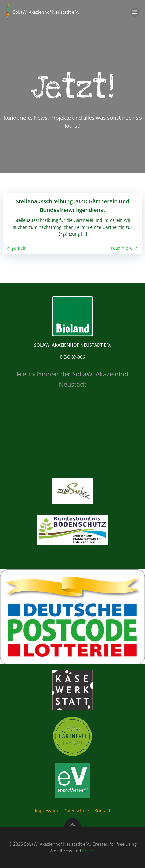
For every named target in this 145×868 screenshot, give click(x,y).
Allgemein (17, 248)
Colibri (89, 851)
